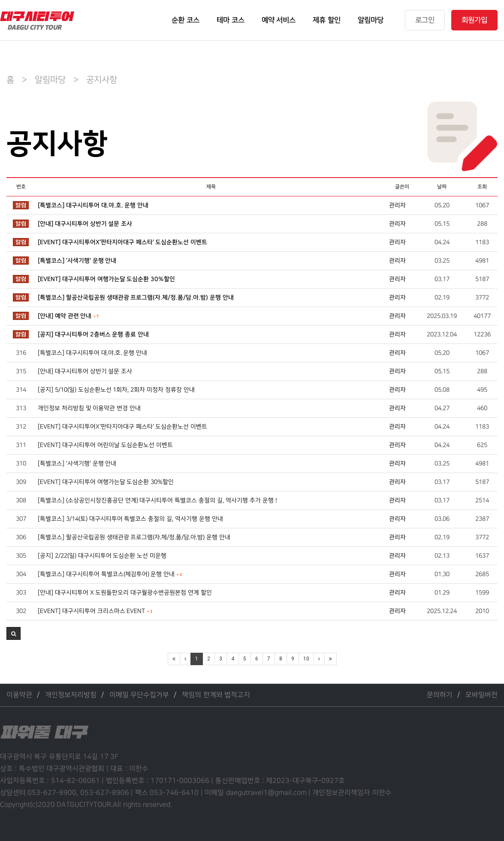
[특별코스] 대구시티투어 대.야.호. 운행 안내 (93, 205)
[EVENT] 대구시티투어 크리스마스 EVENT (95, 611)
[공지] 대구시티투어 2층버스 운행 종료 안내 (93, 335)
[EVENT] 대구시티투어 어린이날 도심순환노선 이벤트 (106, 445)
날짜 (442, 187)
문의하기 (440, 695)
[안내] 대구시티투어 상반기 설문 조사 (85, 224)
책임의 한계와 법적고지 (216, 695)
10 (306, 659)
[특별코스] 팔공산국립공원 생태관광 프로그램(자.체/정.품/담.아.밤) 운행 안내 (136, 298)
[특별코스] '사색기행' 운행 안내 (77, 261)
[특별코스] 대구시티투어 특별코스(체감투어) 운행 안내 (110, 574)
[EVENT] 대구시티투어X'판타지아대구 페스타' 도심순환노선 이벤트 (123, 242)
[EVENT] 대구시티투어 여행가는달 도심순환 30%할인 (107, 279)
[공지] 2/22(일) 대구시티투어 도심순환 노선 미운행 (102, 556)
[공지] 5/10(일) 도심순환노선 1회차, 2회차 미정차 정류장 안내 (116, 390)
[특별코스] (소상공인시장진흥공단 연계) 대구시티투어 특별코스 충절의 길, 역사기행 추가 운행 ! (157, 500)
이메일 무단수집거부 (139, 695)
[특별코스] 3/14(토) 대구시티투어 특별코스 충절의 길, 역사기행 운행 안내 (130, 519)
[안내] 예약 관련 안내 (68, 316)
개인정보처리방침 (71, 695)
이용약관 (19, 695)
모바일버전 (481, 695)
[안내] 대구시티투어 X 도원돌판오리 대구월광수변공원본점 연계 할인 (125, 592)
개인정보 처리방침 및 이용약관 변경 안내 (89, 408)
